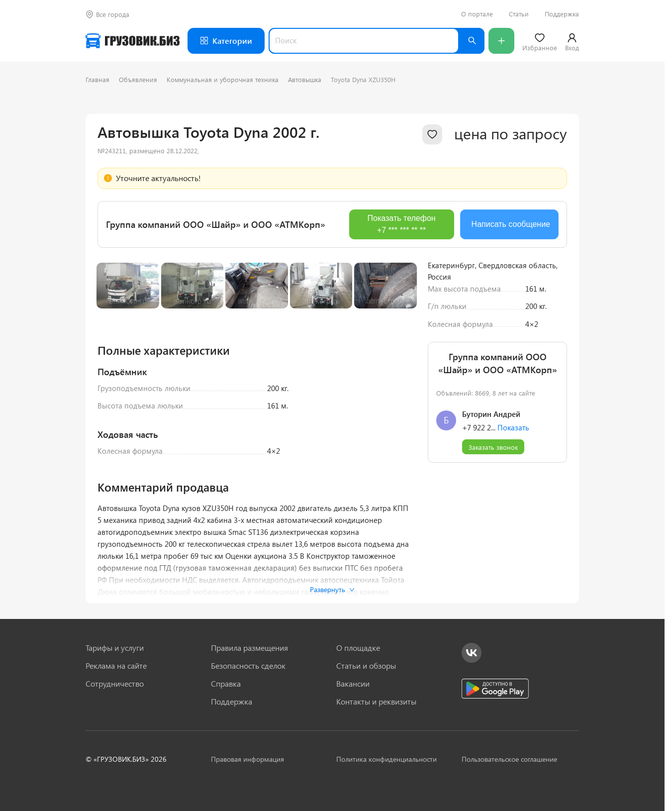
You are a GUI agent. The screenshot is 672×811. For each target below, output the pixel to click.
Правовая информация (247, 759)
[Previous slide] (112, 379)
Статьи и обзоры (366, 666)
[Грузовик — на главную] (133, 41)
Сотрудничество (115, 684)
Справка (226, 684)
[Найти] (472, 41)
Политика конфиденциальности (386, 759)
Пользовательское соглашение (509, 759)
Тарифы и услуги (115, 648)
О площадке (358, 648)
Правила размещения (249, 648)
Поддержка (562, 14)
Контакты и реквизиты (376, 702)
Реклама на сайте (116, 666)
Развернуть (332, 589)
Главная (97, 79)
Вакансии (353, 684)
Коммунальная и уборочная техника (223, 79)
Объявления (138, 79)
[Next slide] (401, 379)
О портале (477, 14)
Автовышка (305, 79)
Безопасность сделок (248, 666)
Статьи (519, 14)
